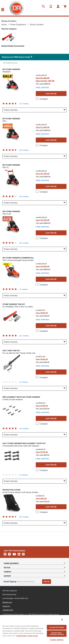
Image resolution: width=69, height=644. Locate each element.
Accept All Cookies (57, 627)
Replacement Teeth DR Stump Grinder (21, 397)
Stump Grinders (37, 25)
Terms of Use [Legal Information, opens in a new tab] (33, 636)
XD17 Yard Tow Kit (11, 351)
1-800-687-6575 (8, 610)
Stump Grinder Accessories (13, 46)
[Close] (62, 620)
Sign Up (47, 582)
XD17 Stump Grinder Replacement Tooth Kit (24, 443)
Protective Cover (11, 490)
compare (44, 99)
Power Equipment (18, 25)
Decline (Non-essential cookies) (57, 634)
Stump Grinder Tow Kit (14, 304)
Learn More (51, 94)
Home (4, 25)
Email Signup (10, 582)
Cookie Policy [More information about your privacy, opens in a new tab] (22, 636)
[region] (34, 629)
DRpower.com (7, 602)
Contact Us (6, 606)
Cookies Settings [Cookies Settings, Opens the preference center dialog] (57, 640)
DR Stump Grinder (11, 69)
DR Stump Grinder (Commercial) (18, 258)
